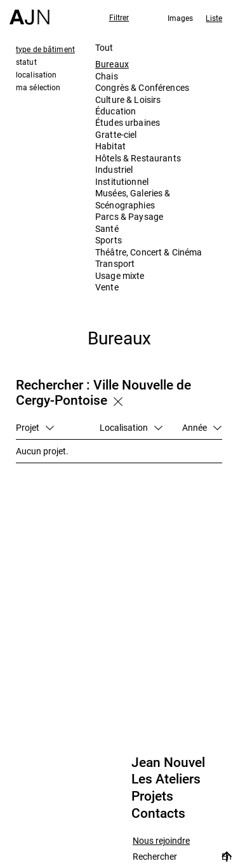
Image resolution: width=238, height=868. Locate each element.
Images (181, 18)
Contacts (158, 813)
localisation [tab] (36, 74)
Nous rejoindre (161, 841)
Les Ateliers (166, 779)
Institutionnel (122, 181)
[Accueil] (30, 12)
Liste (214, 18)
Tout (104, 47)
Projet (35, 427)
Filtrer (119, 17)
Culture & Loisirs (128, 99)
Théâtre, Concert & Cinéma (149, 252)
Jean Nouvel (168, 763)
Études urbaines (128, 122)
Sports (109, 240)
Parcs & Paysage (129, 216)
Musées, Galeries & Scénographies (133, 199)
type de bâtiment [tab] (45, 49)
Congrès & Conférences (142, 87)
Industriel (114, 169)
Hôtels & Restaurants (138, 158)
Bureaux (112, 64)
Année (202, 427)
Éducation (116, 111)
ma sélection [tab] (38, 87)
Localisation (131, 427)
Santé (107, 228)
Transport (115, 263)
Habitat (110, 146)
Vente (107, 287)
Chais (107, 76)
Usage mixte (120, 275)
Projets (152, 796)
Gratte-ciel (116, 134)
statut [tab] (26, 62)
